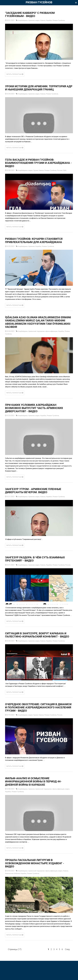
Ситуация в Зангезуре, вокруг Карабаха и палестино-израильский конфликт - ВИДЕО (38, 643)
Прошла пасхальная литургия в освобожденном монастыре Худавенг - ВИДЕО (38, 876)
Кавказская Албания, (13, 886)
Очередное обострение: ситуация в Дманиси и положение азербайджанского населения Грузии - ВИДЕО (38, 718)
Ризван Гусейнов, (62, 20)
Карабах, (52, 20)
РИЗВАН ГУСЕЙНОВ (39, 2)
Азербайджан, (24, 20)
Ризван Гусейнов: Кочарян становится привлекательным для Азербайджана (37, 244)
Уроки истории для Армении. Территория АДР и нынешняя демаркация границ (29, 90)
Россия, (63, 174)
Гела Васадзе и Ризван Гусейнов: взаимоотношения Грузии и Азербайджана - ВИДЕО (33, 166)
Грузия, (37, 174)
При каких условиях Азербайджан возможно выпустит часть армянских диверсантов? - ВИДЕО (38, 412)
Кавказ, (45, 20)
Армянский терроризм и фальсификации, (45, 335)
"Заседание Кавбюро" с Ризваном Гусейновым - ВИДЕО (33, 15)
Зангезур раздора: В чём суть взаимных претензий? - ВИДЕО (39, 563)
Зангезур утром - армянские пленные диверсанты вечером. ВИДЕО (37, 494)
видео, (39, 20)
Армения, (33, 20)
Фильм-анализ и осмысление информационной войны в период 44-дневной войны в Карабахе (37, 794)
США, (68, 174)
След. (67, 962)
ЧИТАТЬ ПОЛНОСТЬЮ (15, 74)
